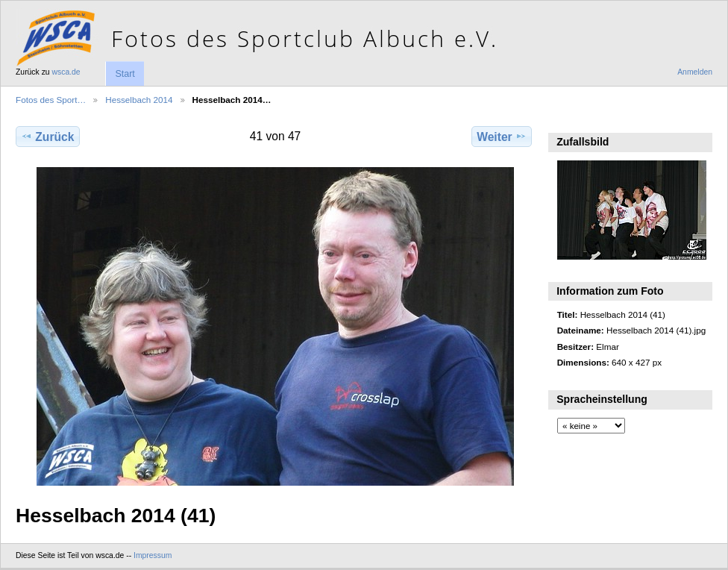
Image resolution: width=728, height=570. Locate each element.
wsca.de (66, 72)
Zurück (47, 137)
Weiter (502, 137)
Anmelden (695, 72)
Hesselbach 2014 (139, 100)
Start (125, 74)
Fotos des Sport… (51, 100)
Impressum (153, 555)
